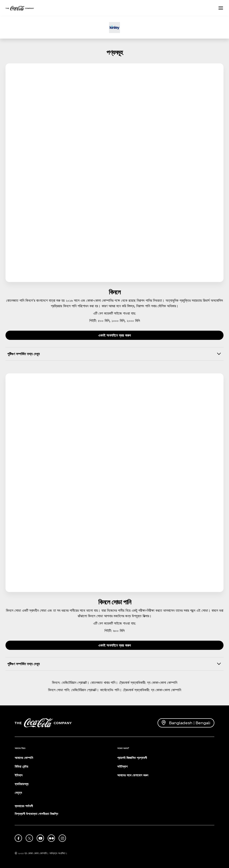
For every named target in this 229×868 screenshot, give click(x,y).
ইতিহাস (19, 775)
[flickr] (51, 838)
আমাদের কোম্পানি (24, 758)
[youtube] (40, 838)
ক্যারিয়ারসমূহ (22, 784)
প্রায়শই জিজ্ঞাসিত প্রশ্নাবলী (132, 758)
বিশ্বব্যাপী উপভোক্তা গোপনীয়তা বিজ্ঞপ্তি (36, 814)
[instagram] (62, 838)
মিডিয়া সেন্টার (21, 766)
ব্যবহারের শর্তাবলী (24, 806)
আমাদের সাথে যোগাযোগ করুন (133, 775)
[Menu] (221, 8)
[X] (29, 838)
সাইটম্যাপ (122, 766)
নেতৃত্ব (18, 793)
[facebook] (18, 838)
